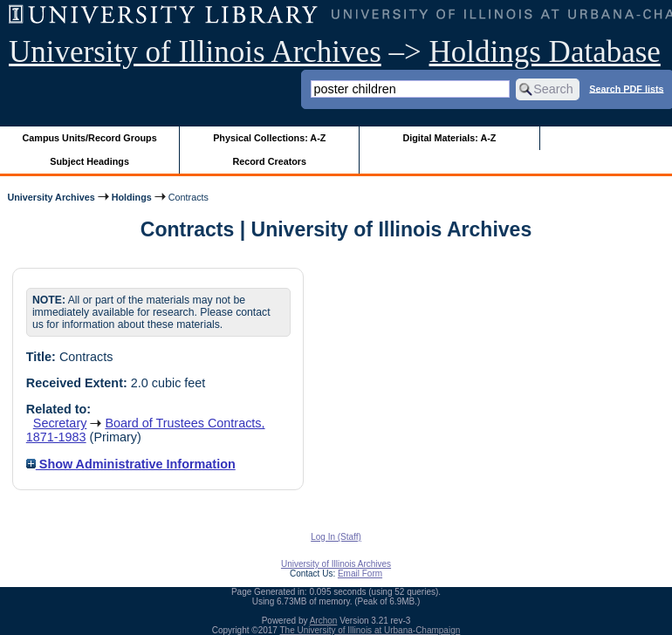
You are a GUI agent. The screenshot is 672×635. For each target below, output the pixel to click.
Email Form (360, 574)
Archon (324, 621)
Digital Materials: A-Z (449, 138)
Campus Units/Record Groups (90, 138)
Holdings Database (545, 52)
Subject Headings (89, 161)
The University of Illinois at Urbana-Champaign (370, 630)
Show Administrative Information (131, 464)
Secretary (60, 423)
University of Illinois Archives (195, 52)
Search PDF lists (626, 88)
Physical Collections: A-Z (269, 138)
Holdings (132, 197)
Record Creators (269, 161)
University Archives (51, 197)
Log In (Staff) (336, 537)
